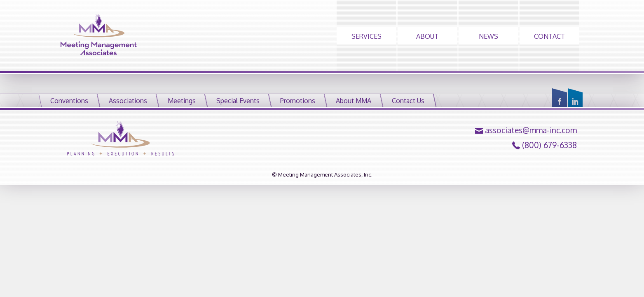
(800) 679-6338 (549, 145)
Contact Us (408, 101)
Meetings (182, 101)
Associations (128, 101)
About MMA (354, 101)
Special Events (238, 101)
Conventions (69, 101)
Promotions (298, 101)
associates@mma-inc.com (531, 130)
